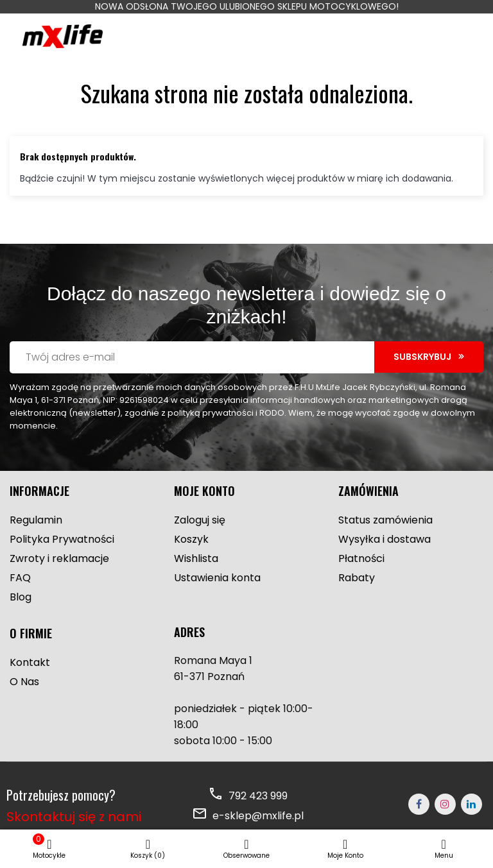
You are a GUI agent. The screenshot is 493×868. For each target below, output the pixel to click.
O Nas (24, 682)
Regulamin (36, 520)
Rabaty (357, 578)
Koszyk (191, 539)
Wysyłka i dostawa (385, 539)
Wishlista (196, 558)
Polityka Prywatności (62, 539)
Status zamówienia (385, 520)
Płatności (361, 558)
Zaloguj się (200, 520)
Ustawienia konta (217, 578)
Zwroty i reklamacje (59, 558)
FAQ (20, 578)
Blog (21, 597)
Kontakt (30, 662)
